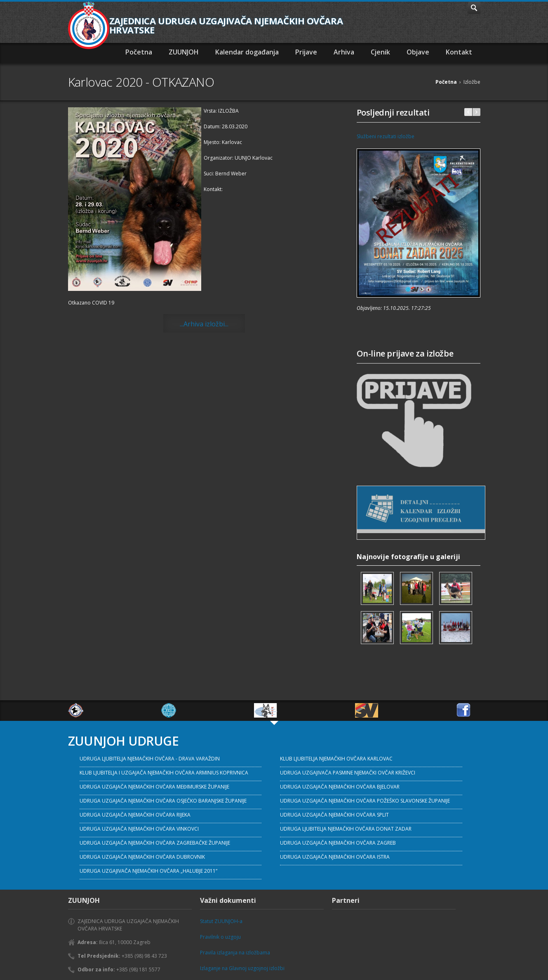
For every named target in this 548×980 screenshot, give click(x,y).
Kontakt (459, 52)
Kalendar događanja (247, 52)
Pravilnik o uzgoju (220, 937)
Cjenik (380, 52)
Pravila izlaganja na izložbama (235, 953)
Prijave (306, 52)
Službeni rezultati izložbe (386, 136)
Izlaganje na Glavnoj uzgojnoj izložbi (242, 968)
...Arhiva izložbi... (204, 324)
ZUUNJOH (184, 52)
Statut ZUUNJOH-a (221, 921)
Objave (418, 52)
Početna (139, 52)
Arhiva (344, 52)
